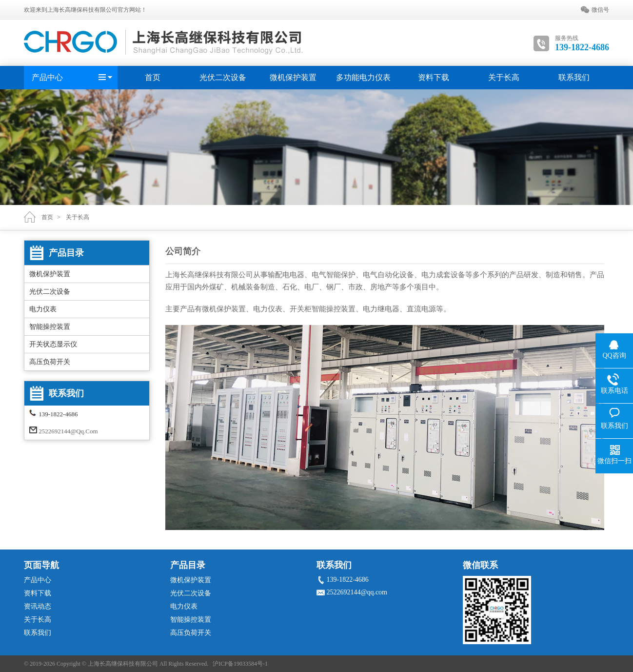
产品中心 (47, 77)
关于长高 (504, 77)
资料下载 (434, 77)
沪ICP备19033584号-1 (240, 664)
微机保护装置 (293, 77)
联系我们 (574, 77)
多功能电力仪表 (363, 77)
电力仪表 (43, 309)
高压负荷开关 (50, 362)
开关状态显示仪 (53, 344)
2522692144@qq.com (68, 431)
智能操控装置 (50, 327)
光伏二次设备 (223, 77)
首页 (153, 77)
